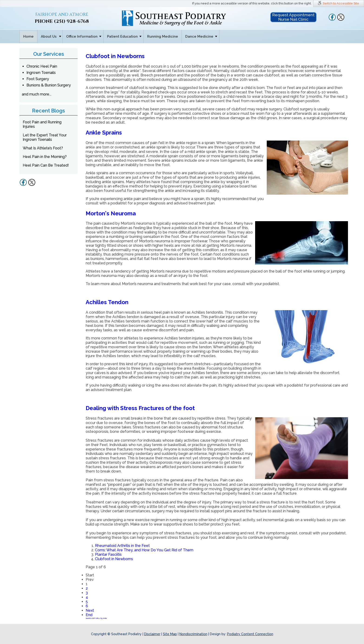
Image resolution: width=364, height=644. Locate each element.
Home (28, 36)
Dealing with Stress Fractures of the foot (140, 408)
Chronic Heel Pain (42, 66)
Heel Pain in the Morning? (45, 157)
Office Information (82, 36)
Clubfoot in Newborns (115, 56)
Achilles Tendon (107, 302)
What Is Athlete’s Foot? (43, 148)
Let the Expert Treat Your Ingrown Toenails (45, 137)
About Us (49, 36)
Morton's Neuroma (111, 213)
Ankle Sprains (104, 133)
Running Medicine (163, 36)
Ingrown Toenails (41, 73)
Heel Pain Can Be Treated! (46, 165)
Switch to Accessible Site (341, 3)
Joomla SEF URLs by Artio (96, 618)
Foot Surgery (38, 79)
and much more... (37, 94)
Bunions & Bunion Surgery (49, 85)
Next (90, 610)
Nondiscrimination (193, 634)
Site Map (170, 634)
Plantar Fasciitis (108, 554)
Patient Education (122, 36)
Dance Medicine (199, 36)
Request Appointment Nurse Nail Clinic (293, 17)
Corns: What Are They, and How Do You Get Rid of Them (144, 550)
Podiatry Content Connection (250, 634)
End (89, 615)
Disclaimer (152, 634)
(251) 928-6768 (71, 21)
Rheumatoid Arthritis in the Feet (122, 546)
